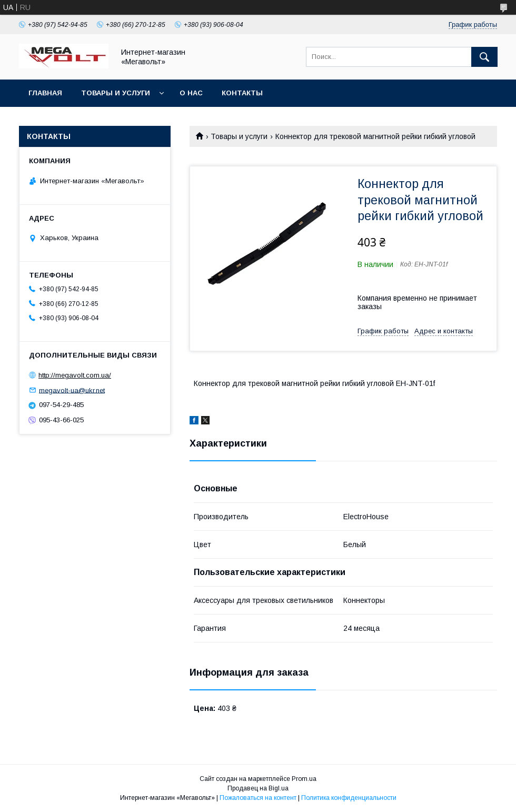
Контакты (242, 93)
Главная (45, 93)
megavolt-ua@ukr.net (72, 390)
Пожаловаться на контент (258, 798)
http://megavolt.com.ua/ (75, 375)
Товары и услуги (116, 93)
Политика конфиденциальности (349, 798)
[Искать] (484, 57)
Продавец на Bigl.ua (258, 788)
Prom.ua (304, 779)
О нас (191, 93)
